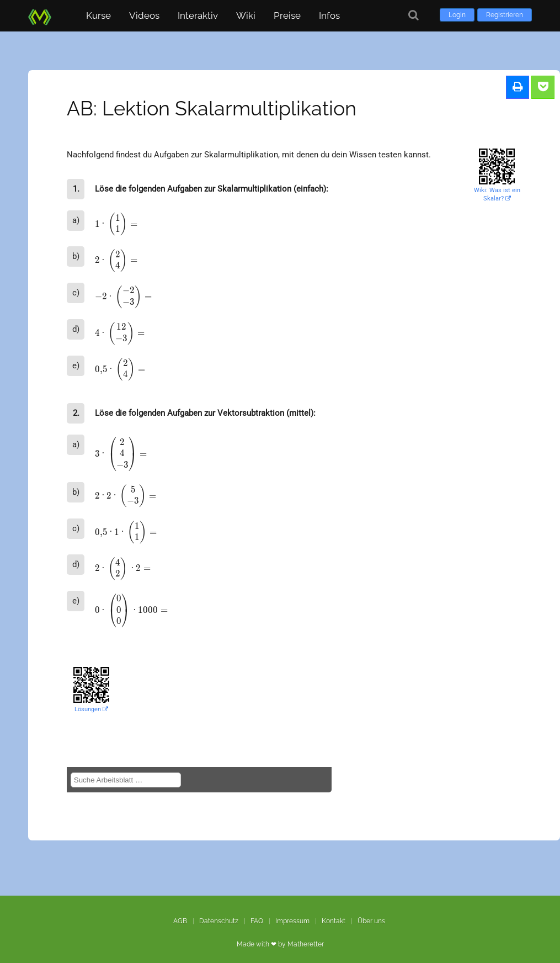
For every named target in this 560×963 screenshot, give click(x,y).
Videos (144, 15)
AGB (180, 921)
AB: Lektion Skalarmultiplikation (212, 108)
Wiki (246, 15)
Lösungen (91, 709)
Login (457, 15)
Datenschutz (219, 921)
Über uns (371, 921)
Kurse (98, 15)
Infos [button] (329, 15)
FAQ (257, 921)
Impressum (292, 921)
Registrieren (505, 15)
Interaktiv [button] (198, 15)
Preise (287, 15)
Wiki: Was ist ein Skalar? (497, 194)
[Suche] (414, 15)
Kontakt (334, 921)
